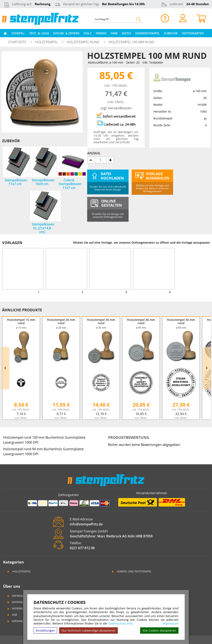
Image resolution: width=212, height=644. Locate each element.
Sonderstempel (148, 33)
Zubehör (171, 33)
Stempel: (18, 33)
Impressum (171, 624)
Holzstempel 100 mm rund (131, 42)
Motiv (126, 33)
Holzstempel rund (84, 42)
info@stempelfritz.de (86, 524)
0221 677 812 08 (82, 548)
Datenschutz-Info (120, 623)
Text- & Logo (39, 33)
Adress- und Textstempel (132, 571)
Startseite (17, 42)
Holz (88, 33)
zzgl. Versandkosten (116, 108)
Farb (114, 33)
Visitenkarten (193, 33)
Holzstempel (47, 42)
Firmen (101, 33)
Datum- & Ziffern (66, 33)
